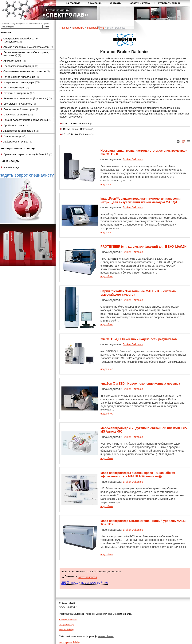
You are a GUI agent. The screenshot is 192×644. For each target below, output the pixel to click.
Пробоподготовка (16, 125)
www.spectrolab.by (70, 642)
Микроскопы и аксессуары (22, 82)
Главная (64, 28)
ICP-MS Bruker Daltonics (78, 129)
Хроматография (15, 61)
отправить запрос (169, 3)
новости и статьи (140, 3)
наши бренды (11, 167)
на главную (73, 3)
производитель (96, 28)
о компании (95, 3)
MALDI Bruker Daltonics (78, 124)
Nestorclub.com (106, 636)
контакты (115, 3)
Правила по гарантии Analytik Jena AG (28, 154)
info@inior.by (66, 624)
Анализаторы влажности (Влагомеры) (28, 98)
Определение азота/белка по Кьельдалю (21, 40)
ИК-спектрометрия (16, 88)
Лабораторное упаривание (21, 131)
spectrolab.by (67, 629)
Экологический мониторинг (22, 109)
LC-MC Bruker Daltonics (78, 134)
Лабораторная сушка (18, 142)
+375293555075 (88, 577)
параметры (78, 28)
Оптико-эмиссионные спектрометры (27, 71)
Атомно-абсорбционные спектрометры (28, 47)
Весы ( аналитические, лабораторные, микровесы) (26, 54)
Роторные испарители (19, 93)
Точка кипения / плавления (21, 77)
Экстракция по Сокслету (20, 104)
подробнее (107, 184)
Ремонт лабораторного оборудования (27, 120)
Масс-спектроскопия (18, 115)
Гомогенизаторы (15, 136)
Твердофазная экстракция (21, 66)
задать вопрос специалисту (27, 198)
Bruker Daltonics (133, 159)
